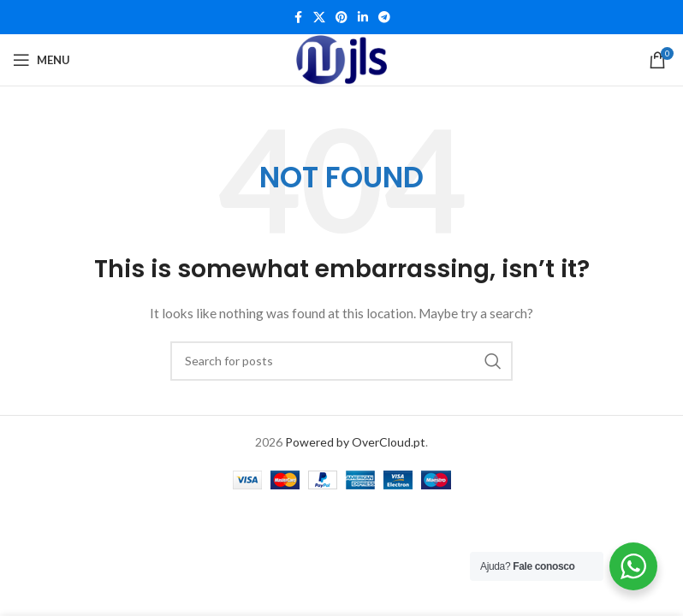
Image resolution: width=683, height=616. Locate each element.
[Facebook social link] (298, 18)
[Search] (341, 361)
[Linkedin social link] (363, 18)
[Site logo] (342, 60)
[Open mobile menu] (42, 60)
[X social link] (319, 18)
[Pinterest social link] (341, 18)
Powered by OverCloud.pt (355, 442)
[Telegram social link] (384, 18)
